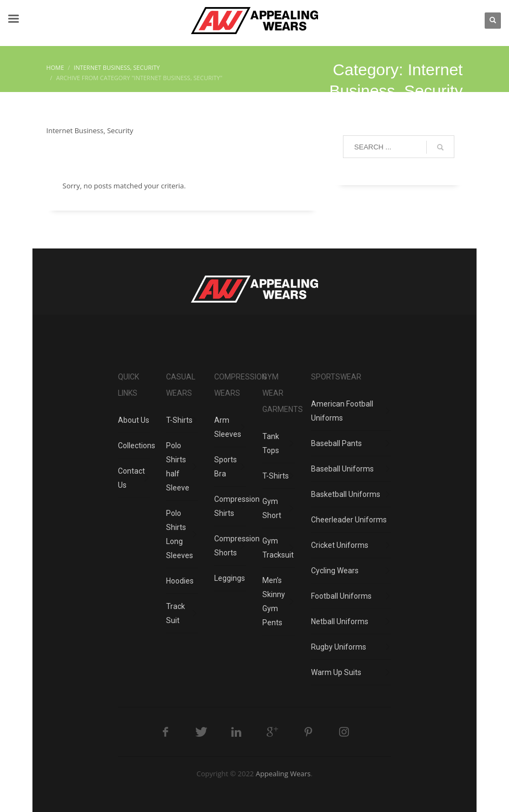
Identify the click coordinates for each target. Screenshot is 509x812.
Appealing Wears (283, 774)
